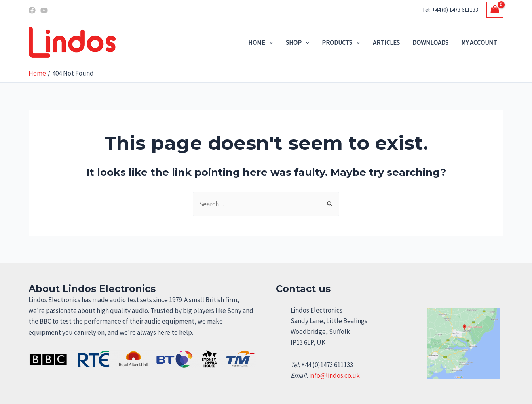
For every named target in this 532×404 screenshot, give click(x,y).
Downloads (430, 42)
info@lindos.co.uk (334, 375)
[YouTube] (44, 10)
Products (341, 42)
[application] (269, 42)
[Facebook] (32, 10)
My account (479, 42)
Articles (386, 42)
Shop (298, 42)
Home (261, 42)
